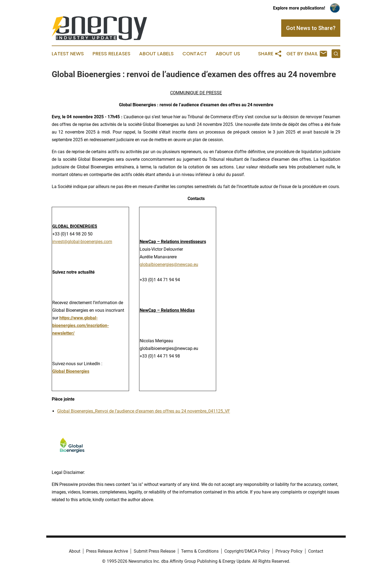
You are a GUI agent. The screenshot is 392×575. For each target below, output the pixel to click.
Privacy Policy (289, 551)
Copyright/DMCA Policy (247, 551)
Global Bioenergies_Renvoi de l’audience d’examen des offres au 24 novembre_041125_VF (144, 411)
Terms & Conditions (200, 551)
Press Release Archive (107, 551)
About (75, 551)
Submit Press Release (154, 551)
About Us (228, 54)
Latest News (68, 54)
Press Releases (111, 54)
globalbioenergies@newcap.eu (169, 264)
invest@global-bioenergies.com (82, 242)
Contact (195, 54)
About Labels (156, 54)
